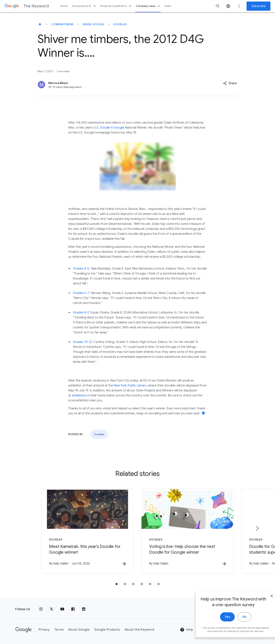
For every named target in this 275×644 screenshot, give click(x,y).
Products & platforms (116, 6)
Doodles (120, 24)
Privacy (44, 630)
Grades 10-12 (82, 342)
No (236, 622)
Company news (148, 6)
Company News (62, 24)
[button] (230, 83)
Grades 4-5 (81, 269)
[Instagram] (41, 609)
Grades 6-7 (81, 293)
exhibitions (79, 395)
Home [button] (64, 6)
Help (186, 630)
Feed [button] (168, 6)
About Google (79, 630)
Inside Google (93, 24)
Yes (219, 622)
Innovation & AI (84, 6)
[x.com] (52, 609)
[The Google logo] (23, 630)
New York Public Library (130, 386)
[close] (263, 601)
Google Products (107, 630)
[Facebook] (73, 609)
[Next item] (257, 528)
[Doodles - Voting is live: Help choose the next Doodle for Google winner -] (188, 531)
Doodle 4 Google (112, 128)
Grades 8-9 (81, 313)
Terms (59, 630)
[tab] (116, 584)
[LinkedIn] (84, 609)
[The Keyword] (40, 24)
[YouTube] (62, 609)
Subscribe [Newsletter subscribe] (258, 6)
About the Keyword (139, 630)
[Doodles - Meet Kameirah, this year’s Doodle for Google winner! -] (87, 531)
